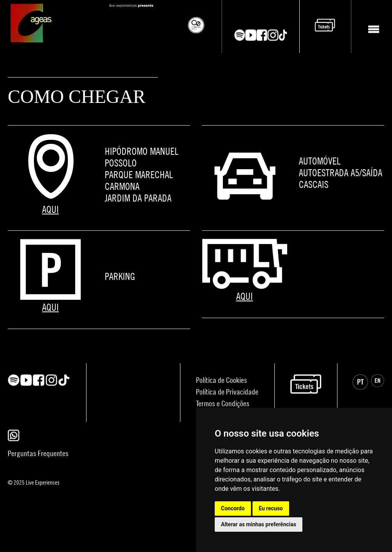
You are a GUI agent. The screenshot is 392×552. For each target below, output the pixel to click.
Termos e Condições (223, 403)
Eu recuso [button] (271, 508)
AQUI (50, 209)
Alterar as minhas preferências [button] (259, 524)
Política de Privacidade (227, 392)
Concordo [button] (233, 508)
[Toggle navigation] (373, 29)
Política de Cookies (222, 380)
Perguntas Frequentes (38, 453)
